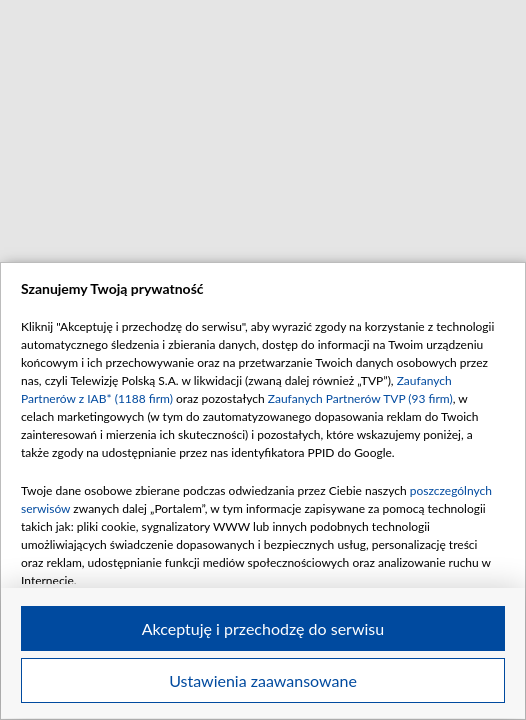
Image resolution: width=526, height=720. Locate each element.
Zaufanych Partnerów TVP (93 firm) (360, 398)
